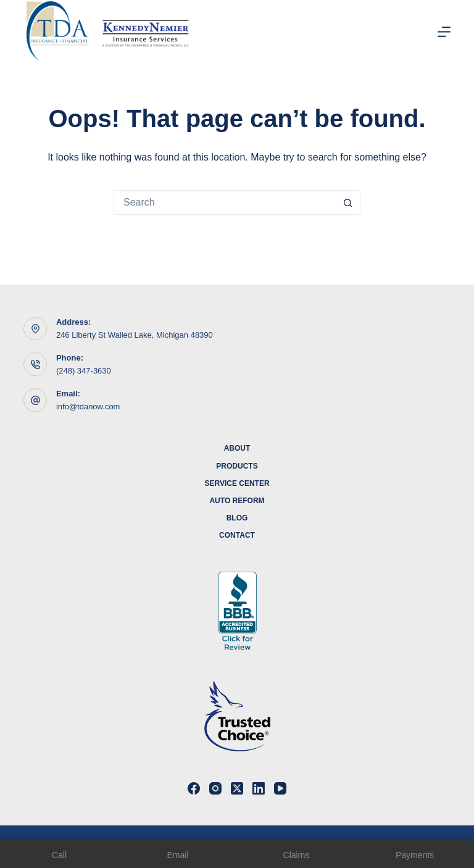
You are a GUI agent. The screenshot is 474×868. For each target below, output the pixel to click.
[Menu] (444, 32)
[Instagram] (215, 788)
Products (237, 466)
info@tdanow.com (88, 407)
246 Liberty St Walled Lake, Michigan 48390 (135, 335)
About (237, 448)
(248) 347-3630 (84, 371)
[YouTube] (280, 788)
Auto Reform (237, 501)
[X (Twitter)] (237, 788)
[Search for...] (225, 202)
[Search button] (348, 202)
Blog (237, 518)
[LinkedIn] (259, 788)
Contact (237, 535)
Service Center (237, 483)
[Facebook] (194, 788)
